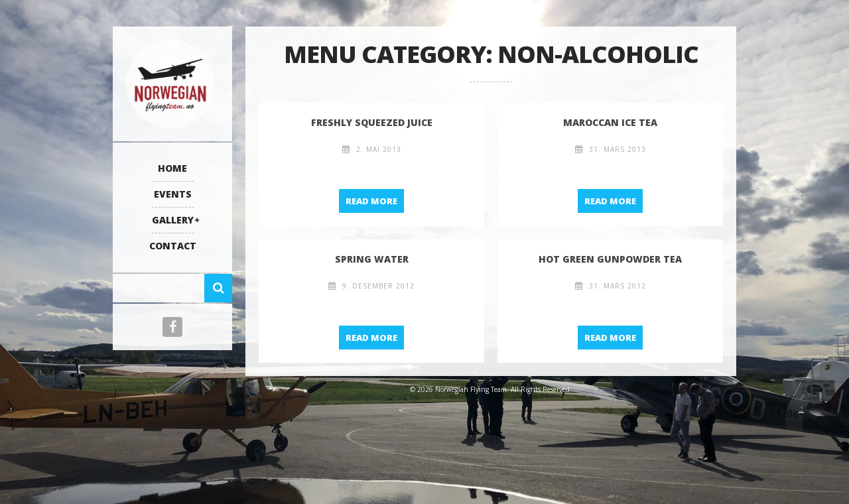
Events (173, 194)
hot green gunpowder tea (610, 259)
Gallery (173, 220)
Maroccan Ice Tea (610, 122)
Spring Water (372, 259)
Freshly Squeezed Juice (372, 122)
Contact (173, 246)
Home (172, 168)
